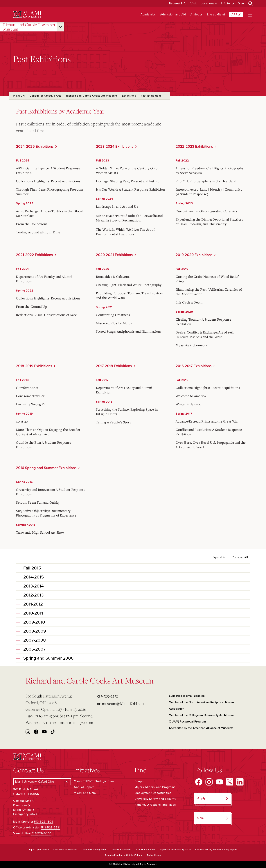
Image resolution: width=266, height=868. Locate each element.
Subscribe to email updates (187, 696)
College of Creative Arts (45, 96)
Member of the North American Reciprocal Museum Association (203, 705)
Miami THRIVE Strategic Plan (94, 781)
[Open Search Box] (251, 4)
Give (241, 4)
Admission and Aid (173, 15)
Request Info (178, 4)
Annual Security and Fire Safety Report (216, 850)
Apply (236, 15)
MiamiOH (19, 96)
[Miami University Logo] (27, 14)
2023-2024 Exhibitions (115, 147)
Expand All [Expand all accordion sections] (219, 557)
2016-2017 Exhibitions (194, 366)
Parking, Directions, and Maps (155, 805)
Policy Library (154, 855)
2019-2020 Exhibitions (194, 255)
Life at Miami (216, 15)
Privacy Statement (122, 850)
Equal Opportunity (39, 850)
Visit (194, 4)
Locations (207, 4)
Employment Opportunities (153, 793)
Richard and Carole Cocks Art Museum (29, 27)
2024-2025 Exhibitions (35, 147)
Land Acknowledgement (95, 850)
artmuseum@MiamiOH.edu (120, 703)
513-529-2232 (108, 696)
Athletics (196, 15)
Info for (226, 4)
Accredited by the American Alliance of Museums (201, 728)
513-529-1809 (44, 822)
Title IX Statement (145, 850)
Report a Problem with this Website (124, 855)
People (139, 781)
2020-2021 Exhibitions (114, 255)
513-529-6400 (41, 833)
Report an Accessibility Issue (175, 850)
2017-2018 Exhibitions (114, 366)
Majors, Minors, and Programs (155, 787)
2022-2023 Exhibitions (194, 147)
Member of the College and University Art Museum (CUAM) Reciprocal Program (202, 718)
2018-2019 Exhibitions (34, 366)
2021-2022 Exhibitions (34, 255)
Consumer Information (65, 850)
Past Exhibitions (151, 96)
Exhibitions (129, 96)
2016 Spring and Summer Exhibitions (46, 468)
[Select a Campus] (42, 782)
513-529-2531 (51, 828)
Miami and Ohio (85, 793)
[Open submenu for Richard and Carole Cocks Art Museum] (61, 27)
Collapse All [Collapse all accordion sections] (240, 557)
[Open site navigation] (250, 15)
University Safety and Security (155, 799)
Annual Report (84, 787)
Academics (148, 15)
